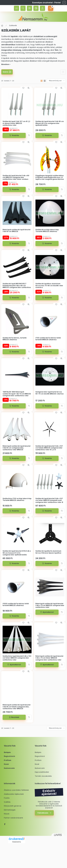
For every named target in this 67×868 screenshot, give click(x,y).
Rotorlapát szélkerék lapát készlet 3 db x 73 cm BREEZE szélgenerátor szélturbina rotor (50, 606)
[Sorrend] (56, 81)
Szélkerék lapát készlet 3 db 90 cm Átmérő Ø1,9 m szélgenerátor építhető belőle (50, 123)
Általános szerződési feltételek (16, 790)
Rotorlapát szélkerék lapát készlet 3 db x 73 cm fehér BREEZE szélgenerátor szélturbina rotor (49, 658)
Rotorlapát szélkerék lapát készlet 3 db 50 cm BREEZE (16, 231)
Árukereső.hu (17, 842)
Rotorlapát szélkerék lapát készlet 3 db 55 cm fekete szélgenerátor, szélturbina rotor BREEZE (16, 707)
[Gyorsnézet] (29, 88)
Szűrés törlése (63, 72)
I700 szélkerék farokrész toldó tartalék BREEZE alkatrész (48, 339)
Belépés (7, 752)
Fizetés (7, 798)
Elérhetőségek (10, 810)
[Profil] (42, 8)
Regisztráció (9, 756)
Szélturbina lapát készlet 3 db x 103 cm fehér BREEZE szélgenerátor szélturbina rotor (17, 658)
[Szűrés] (29, 8)
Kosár (6, 764)
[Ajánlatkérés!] (47, 612)
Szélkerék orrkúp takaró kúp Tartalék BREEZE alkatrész (47, 231)
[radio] (45, 81)
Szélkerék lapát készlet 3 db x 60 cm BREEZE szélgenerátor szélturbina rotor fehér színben (16, 177)
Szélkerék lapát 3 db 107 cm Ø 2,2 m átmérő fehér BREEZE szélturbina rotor (16, 123)
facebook (5, 824)
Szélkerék (13, 25)
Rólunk (7, 814)
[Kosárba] (14, 135)
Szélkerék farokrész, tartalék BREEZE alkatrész (15, 339)
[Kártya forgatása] (29, 135)
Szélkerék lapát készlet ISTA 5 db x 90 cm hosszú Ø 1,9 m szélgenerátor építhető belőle (17, 553)
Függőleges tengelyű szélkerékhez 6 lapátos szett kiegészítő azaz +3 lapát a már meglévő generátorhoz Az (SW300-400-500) (50, 178)
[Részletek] (14, 717)
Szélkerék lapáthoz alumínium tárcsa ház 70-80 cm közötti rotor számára (49, 286)
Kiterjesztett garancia (13, 806)
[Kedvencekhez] (23, 88)
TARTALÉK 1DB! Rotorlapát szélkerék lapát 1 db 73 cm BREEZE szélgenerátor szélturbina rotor (17, 394)
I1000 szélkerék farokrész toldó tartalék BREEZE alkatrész (16, 605)
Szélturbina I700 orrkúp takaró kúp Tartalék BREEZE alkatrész (17, 499)
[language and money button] (36, 8)
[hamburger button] (16, 8)
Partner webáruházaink (13, 818)
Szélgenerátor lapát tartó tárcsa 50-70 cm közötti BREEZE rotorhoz (50, 393)
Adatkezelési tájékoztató (14, 794)
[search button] (23, 8)
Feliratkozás (43, 813)
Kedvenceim (9, 768)
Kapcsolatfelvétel (42, 772)
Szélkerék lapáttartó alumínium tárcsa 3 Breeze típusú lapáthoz (48, 552)
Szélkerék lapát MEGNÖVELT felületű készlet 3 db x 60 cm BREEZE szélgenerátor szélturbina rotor (17, 286)
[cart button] (51, 8)
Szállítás (7, 802)
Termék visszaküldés (43, 776)
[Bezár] (64, 3)
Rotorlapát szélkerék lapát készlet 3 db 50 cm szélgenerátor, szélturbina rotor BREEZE (16, 448)
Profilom (8, 760)
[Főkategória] (2, 26)
